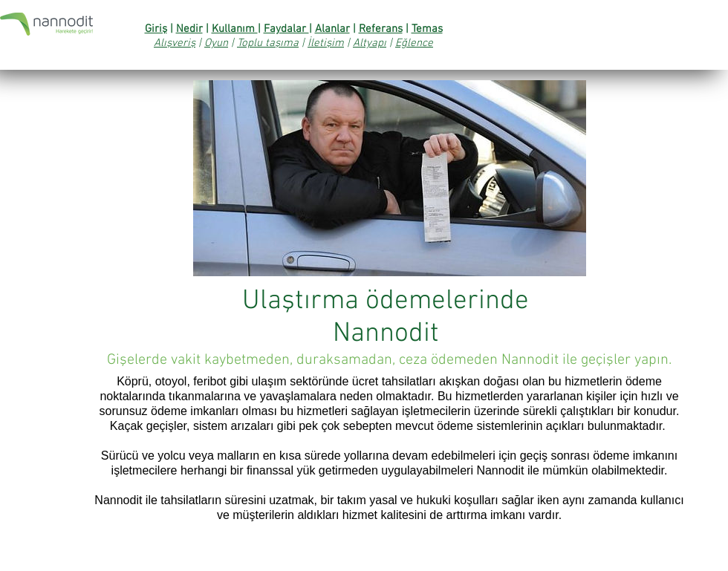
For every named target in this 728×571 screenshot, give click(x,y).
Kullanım (235, 29)
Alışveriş (175, 43)
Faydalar (286, 29)
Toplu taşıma (268, 43)
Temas (427, 29)
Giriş (156, 29)
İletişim (326, 43)
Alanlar (332, 29)
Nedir (189, 29)
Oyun (216, 43)
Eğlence (414, 43)
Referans (381, 29)
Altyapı (370, 43)
